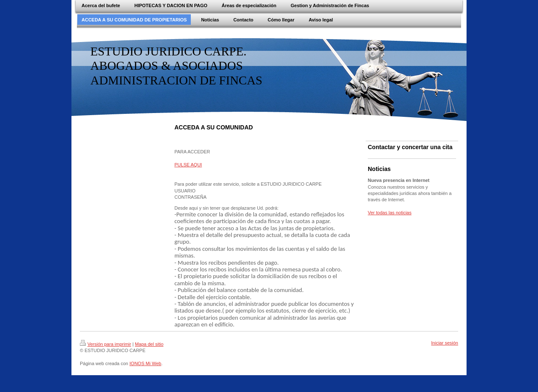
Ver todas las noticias (390, 213)
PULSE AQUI (188, 165)
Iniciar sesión (445, 343)
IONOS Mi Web (145, 363)
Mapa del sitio (149, 344)
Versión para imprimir (105, 344)
